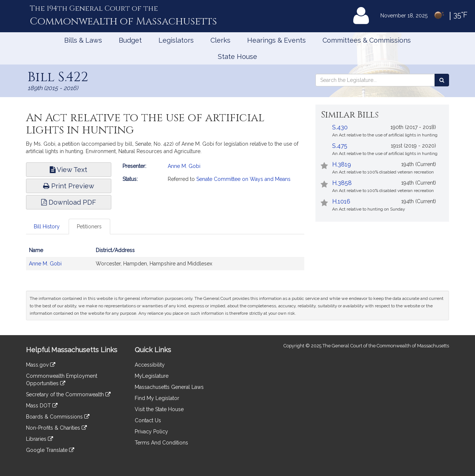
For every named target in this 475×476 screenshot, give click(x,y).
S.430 (340, 127)
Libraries (40, 439)
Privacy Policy (151, 432)
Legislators (176, 40)
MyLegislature (152, 376)
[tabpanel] (165, 261)
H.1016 (341, 201)
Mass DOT (42, 406)
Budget (130, 40)
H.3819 (342, 164)
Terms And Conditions (161, 443)
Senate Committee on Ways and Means (243, 179)
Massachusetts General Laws (169, 387)
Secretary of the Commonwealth (68, 394)
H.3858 (342, 183)
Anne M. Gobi (184, 166)
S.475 (340, 146)
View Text (68, 170)
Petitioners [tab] (89, 227)
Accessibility (150, 365)
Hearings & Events (276, 40)
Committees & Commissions (367, 40)
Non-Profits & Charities (56, 428)
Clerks (220, 40)
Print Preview (69, 186)
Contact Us (148, 420)
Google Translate (50, 450)
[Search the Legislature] (442, 80)
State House (237, 57)
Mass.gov (41, 365)
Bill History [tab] (47, 227)
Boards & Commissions (58, 417)
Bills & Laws (83, 40)
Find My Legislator (157, 398)
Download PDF (69, 202)
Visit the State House (159, 409)
